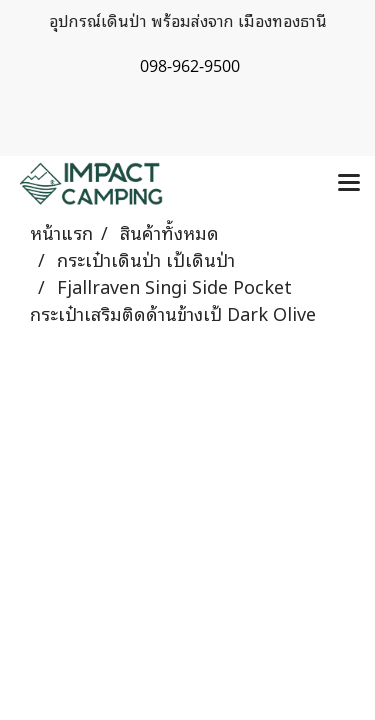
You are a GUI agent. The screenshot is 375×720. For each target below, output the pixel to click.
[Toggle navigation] (349, 184)
